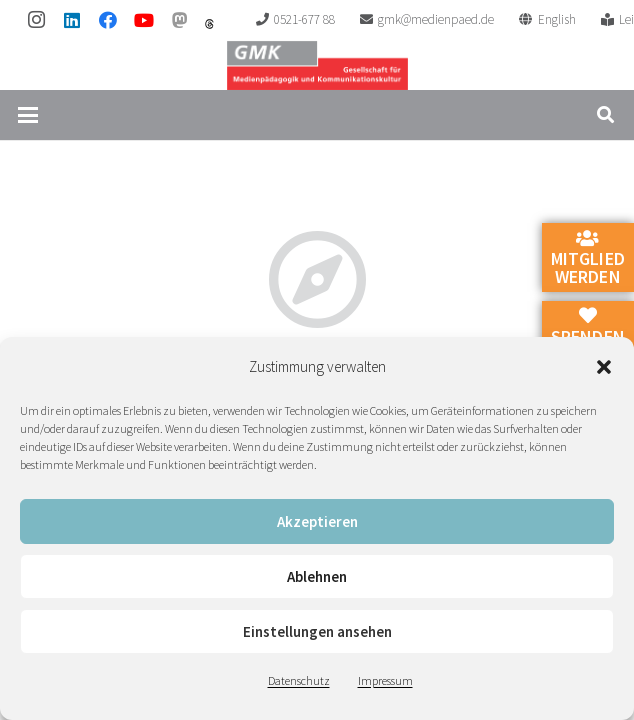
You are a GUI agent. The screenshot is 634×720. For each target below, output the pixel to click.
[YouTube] (144, 20)
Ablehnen (317, 576)
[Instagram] (36, 20)
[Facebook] (108, 20)
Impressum (385, 680)
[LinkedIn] (72, 20)
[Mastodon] (180, 20)
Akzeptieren (317, 521)
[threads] (209, 24)
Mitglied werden (588, 259)
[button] (604, 367)
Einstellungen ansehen (317, 631)
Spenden (588, 327)
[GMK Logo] (317, 65)
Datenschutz (299, 680)
